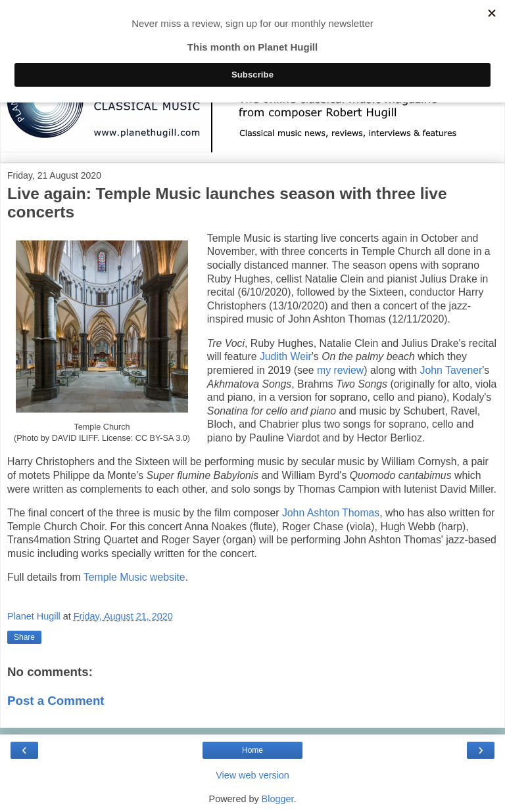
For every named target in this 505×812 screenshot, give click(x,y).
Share (24, 637)
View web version (252, 775)
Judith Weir (286, 356)
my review (340, 370)
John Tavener (451, 370)
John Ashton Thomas (331, 513)
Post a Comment (56, 701)
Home (252, 750)
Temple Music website (134, 577)
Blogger (278, 799)
